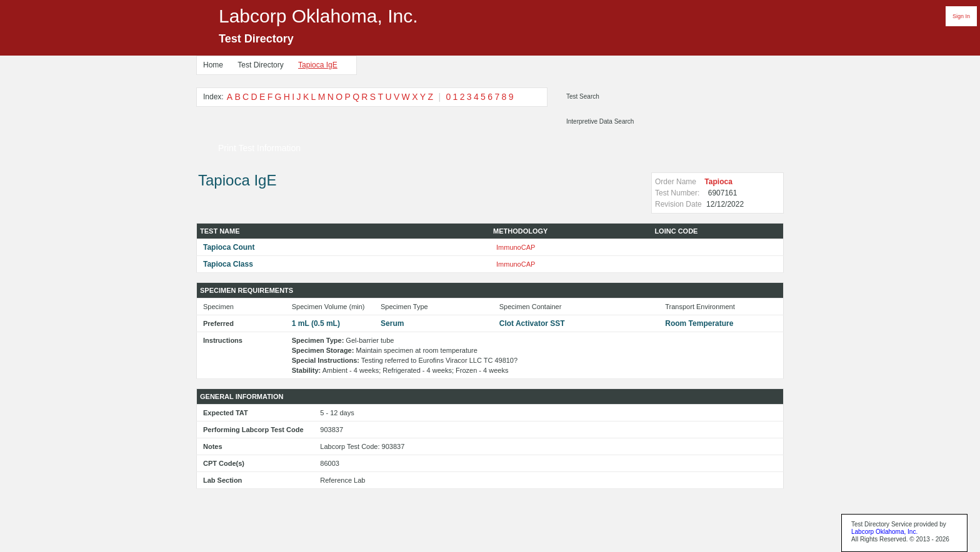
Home (213, 65)
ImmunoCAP (516, 247)
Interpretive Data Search (600, 121)
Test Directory (260, 65)
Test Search (583, 96)
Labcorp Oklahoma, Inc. (884, 532)
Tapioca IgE (318, 65)
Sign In (961, 16)
